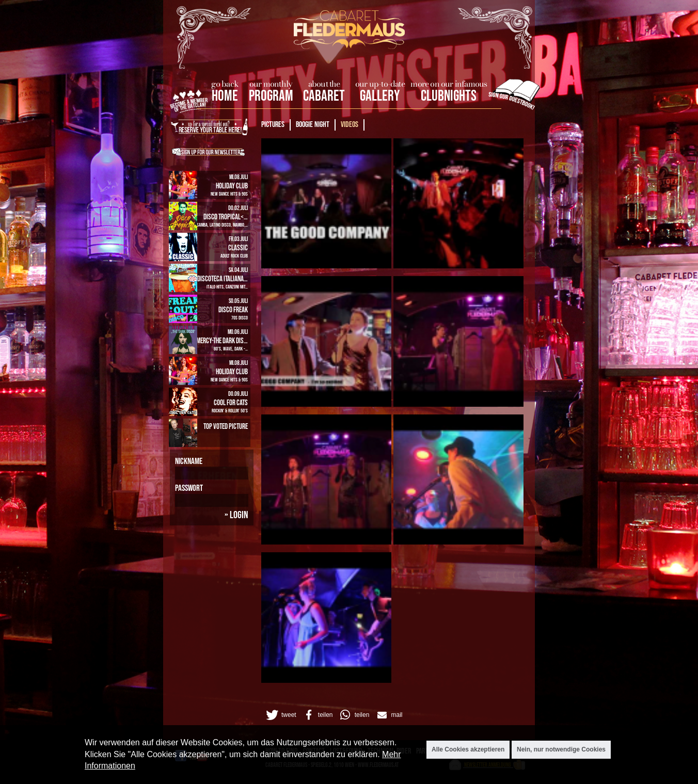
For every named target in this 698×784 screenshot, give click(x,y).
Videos (350, 125)
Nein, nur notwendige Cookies (561, 750)
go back (225, 84)
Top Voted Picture (226, 427)
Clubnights (449, 96)
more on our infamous (449, 84)
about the (324, 84)
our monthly (271, 84)
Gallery (380, 96)
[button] (280, 715)
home (225, 96)
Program (271, 96)
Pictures (273, 125)
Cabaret (324, 96)
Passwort (189, 488)
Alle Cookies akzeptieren (468, 750)
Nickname (189, 461)
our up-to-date (380, 84)
